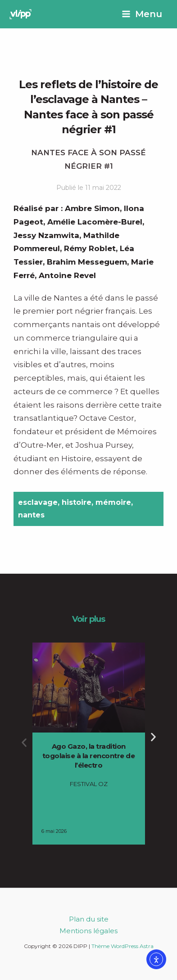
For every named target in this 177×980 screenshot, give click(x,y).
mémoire (113, 502)
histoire (77, 502)
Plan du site (89, 919)
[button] (24, 743)
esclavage (38, 502)
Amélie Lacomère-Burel (95, 222)
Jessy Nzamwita (46, 235)
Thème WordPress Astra (123, 946)
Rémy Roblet (90, 248)
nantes (31, 515)
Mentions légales (88, 931)
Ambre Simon (92, 208)
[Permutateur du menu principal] (142, 14)
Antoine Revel (67, 275)
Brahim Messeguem (87, 262)
